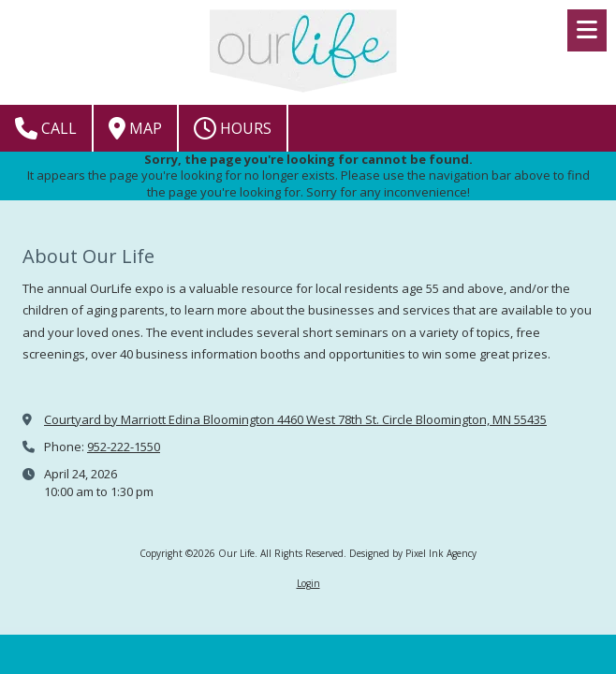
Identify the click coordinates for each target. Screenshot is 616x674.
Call (46, 128)
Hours (233, 128)
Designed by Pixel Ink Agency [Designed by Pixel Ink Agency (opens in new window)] (413, 553)
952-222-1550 (124, 447)
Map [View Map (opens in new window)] (135, 128)
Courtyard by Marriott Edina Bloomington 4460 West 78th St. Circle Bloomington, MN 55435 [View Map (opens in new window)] (295, 419)
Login (308, 583)
